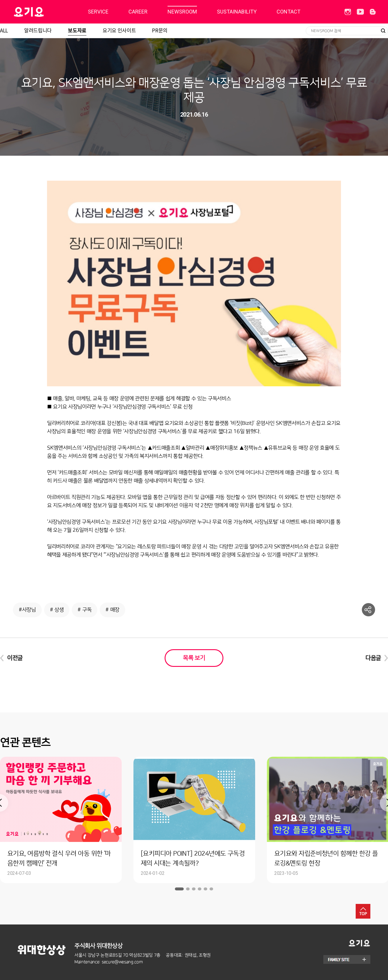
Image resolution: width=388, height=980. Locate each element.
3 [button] (194, 889)
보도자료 (77, 30)
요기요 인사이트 (119, 30)
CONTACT (289, 12)
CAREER (138, 12)
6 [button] (211, 889)
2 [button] (188, 889)
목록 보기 (194, 658)
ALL (4, 30)
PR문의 (160, 30)
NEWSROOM (182, 12)
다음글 (373, 658)
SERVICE (98, 12)
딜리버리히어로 (44, 12)
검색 (383, 31)
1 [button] (179, 889)
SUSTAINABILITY (237, 12)
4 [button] (200, 889)
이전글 (15, 658)
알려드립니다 (38, 30)
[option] (194, 820)
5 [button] (205, 889)
